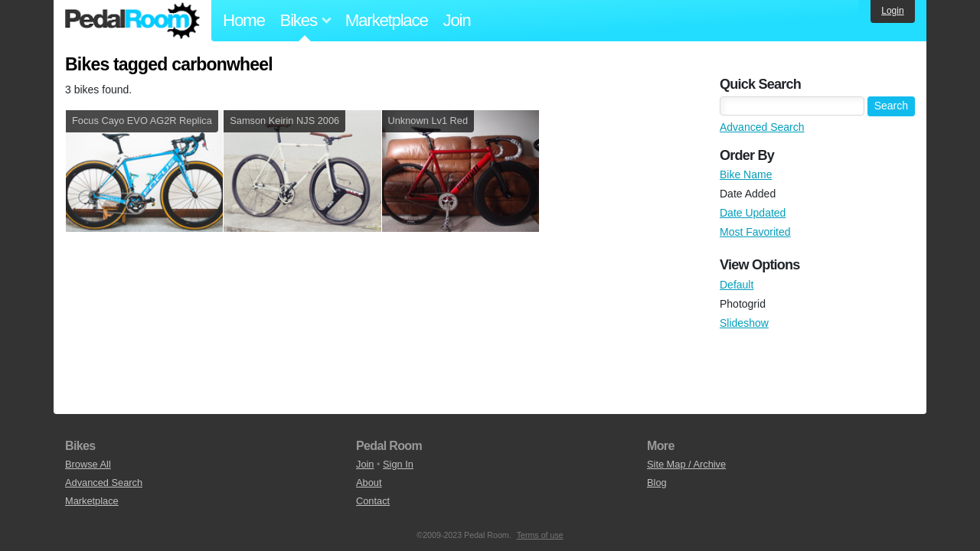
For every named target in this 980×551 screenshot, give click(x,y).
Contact (373, 501)
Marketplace (387, 20)
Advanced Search (762, 127)
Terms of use (540, 535)
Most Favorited (755, 232)
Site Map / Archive (686, 464)
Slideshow (744, 323)
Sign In (398, 464)
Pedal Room (132, 21)
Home (244, 20)
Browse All (88, 464)
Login (892, 11)
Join (457, 20)
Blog (657, 483)
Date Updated (753, 213)
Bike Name (746, 174)
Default (737, 285)
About (369, 483)
